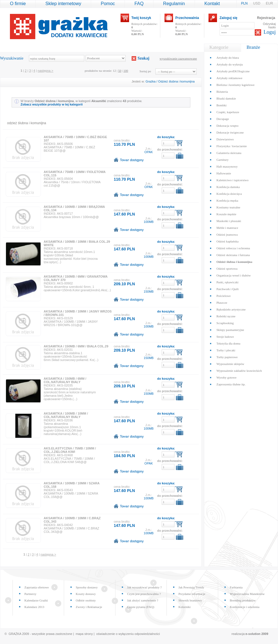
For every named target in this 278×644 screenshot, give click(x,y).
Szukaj (143, 58)
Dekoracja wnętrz (228, 126)
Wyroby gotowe (227, 377)
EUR (269, 3)
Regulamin (174, 4)
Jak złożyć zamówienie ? (143, 600)
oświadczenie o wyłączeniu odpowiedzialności (128, 634)
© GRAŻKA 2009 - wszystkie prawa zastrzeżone (38, 634)
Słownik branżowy (190, 600)
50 (120, 71)
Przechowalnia (187, 18)
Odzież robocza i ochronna (233, 248)
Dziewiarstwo (225, 139)
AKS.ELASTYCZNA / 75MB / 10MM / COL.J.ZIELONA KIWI (70, 450)
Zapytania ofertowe (37, 587)
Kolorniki (185, 607)
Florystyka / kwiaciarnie (232, 146)
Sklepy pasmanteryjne (230, 330)
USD (257, 3)
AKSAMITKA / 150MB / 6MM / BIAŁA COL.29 (76, 346)
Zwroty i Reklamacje (89, 607)
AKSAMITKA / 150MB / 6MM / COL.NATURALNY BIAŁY (65, 380)
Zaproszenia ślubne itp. (231, 384)
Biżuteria (222, 92)
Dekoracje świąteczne (230, 132)
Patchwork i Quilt (228, 289)
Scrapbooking (225, 323)
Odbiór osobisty (86, 600)
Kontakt (212, 4)
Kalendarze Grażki (36, 600)
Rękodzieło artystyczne (231, 309)
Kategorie (219, 47)
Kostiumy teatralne (228, 207)
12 (114, 71)
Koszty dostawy (86, 594)
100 (126, 71)
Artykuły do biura (228, 58)
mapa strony (84, 634)
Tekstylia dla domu (228, 343)
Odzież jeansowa (227, 235)
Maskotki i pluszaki (229, 221)
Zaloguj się (228, 18)
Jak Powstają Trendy (191, 587)
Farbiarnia (236, 587)
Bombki (221, 105)
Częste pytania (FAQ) (141, 607)
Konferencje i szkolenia (245, 607)
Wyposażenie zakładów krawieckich (239, 371)
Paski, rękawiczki (228, 282)
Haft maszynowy (227, 166)
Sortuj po (145, 71)
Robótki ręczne (226, 316)
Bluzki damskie (226, 98)
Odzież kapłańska (228, 241)
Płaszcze (222, 303)
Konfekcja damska (228, 187)
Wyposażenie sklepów (230, 364)
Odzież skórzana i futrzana (233, 255)
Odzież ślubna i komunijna (176, 81)
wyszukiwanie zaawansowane (178, 58)
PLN (245, 3)
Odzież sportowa (227, 269)
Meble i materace (227, 228)
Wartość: (138, 32)
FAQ (139, 4)
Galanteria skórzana (229, 153)
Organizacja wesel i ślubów (234, 275)
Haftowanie (224, 173)
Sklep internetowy (63, 4)
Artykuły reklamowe (229, 78)
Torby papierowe (227, 357)
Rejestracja (266, 18)
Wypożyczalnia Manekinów (247, 594)
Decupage (223, 119)
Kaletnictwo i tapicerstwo (232, 180)
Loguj (270, 32)
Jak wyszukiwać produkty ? (144, 587)
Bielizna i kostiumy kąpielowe (235, 85)
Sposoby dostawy (87, 587)
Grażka (150, 81)
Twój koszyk (141, 18)
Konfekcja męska (227, 200)
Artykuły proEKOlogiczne (233, 71)
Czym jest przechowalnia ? (144, 594)
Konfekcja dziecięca (229, 194)
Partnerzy (30, 594)
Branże (253, 47)
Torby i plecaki (226, 350)
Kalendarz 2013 (34, 607)
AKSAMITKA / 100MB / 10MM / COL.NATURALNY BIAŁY (66, 415)
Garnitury (223, 160)
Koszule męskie (226, 214)
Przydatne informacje (192, 594)
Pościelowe (224, 296)
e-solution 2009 (257, 634)
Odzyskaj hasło (269, 26)
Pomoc (108, 4)
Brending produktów (243, 600)
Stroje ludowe (225, 337)
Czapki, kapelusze (228, 112)
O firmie (18, 4)
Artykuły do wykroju (230, 64)
